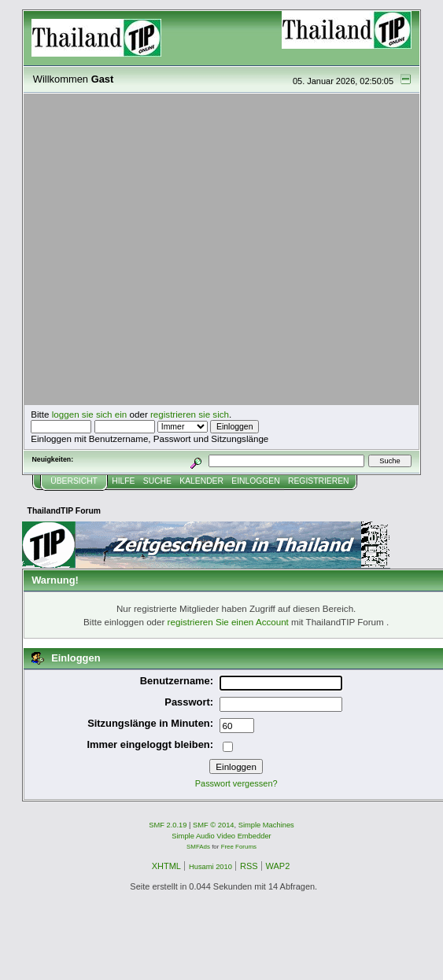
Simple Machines (266, 825)
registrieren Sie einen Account (228, 622)
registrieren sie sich (190, 414)
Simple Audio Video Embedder (221, 836)
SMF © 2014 (214, 825)
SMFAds (198, 847)
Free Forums (239, 847)
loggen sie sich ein (90, 414)
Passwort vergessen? (236, 783)
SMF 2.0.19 (168, 825)
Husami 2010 (210, 867)
